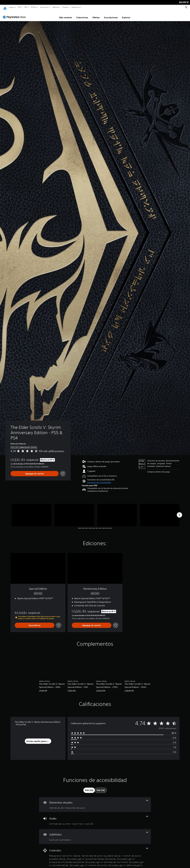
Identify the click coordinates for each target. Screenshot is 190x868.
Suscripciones (111, 15)
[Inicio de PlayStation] (5, 7)
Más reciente (65, 15)
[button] (99, 480)
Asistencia (75, 7)
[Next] (179, 512)
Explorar (126, 15)
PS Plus (34, 7)
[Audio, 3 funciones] (95, 818)
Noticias (56, 7)
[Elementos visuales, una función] (95, 802)
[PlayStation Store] (15, 14)
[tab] (89, 788)
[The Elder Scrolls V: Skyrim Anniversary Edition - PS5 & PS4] (32, 512)
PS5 (19, 7)
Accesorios (44, 7)
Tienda (65, 7)
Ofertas (96, 15)
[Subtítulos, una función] (95, 834)
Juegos (12, 7)
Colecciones (82, 15)
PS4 (26, 7)
